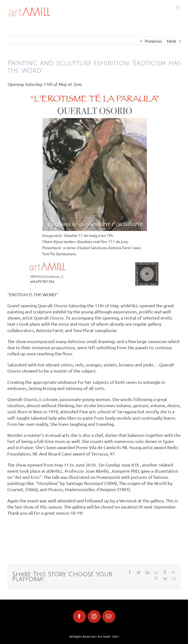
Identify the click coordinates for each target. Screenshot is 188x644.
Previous (153, 41)
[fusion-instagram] (94, 617)
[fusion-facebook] (79, 617)
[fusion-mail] (109, 617)
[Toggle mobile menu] (178, 7)
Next (171, 41)
